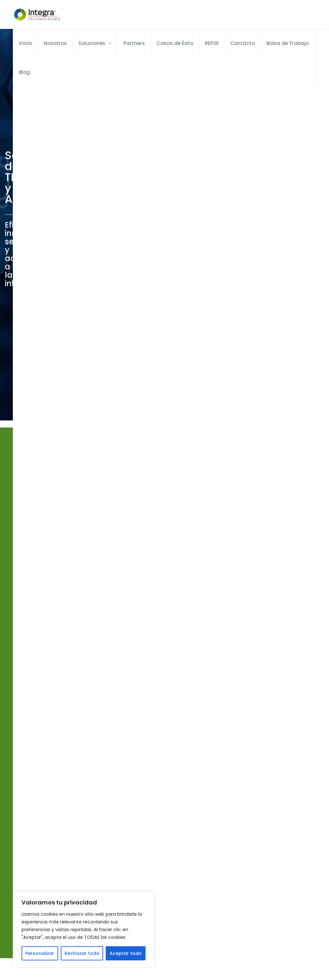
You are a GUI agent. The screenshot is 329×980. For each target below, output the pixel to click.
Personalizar (40, 953)
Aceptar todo (126, 953)
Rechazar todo (82, 953)
